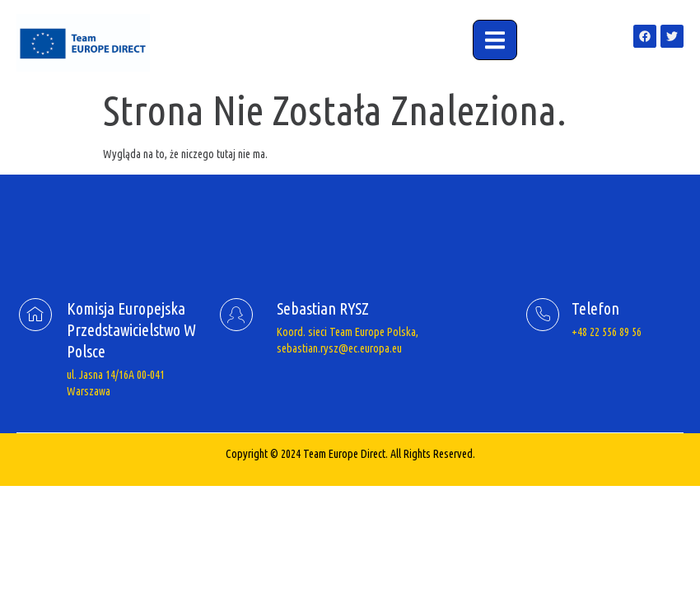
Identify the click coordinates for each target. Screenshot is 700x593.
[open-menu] (495, 40)
